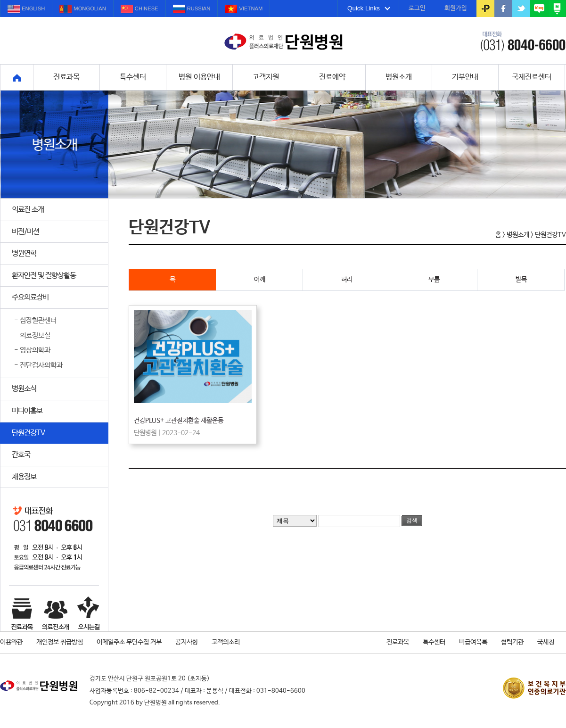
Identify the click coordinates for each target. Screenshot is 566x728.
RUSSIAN (192, 9)
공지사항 (187, 642)
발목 (540, 280)
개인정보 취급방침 (60, 642)
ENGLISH (26, 9)
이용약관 (11, 642)
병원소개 (399, 77)
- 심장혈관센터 (35, 321)
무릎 (453, 280)
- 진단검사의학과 (38, 365)
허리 (366, 280)
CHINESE (139, 9)
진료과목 (66, 77)
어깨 (279, 280)
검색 (412, 521)
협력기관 (512, 642)
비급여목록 (473, 642)
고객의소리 (226, 642)
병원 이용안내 (199, 77)
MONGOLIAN (82, 9)
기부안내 (465, 77)
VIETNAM (244, 9)
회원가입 (456, 8)
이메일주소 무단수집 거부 (129, 642)
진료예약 (332, 77)
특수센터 (133, 77)
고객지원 (266, 77)
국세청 (546, 642)
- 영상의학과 (32, 350)
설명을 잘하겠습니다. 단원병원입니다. (283, 42)
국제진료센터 (532, 77)
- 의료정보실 (32, 336)
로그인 (417, 8)
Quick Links (369, 8)
